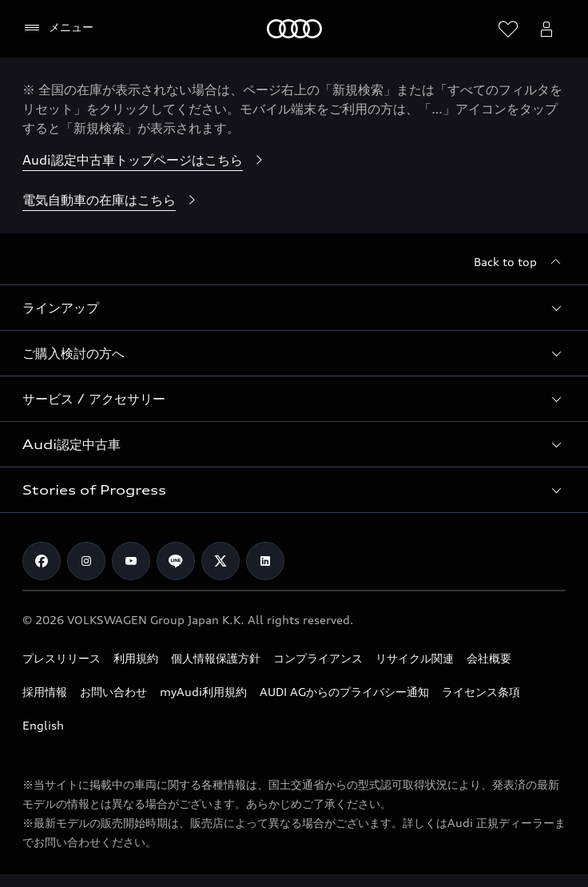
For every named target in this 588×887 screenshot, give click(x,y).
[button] (294, 308)
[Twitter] (220, 561)
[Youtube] (131, 561)
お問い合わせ (113, 692)
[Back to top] (520, 262)
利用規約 (136, 658)
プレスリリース (62, 658)
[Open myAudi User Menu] (546, 29)
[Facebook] (42, 561)
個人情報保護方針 (216, 658)
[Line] (176, 561)
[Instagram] (86, 561)
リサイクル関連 (415, 658)
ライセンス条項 (481, 692)
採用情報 (45, 692)
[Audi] (294, 29)
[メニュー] (58, 28)
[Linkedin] (265, 561)
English (43, 725)
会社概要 (489, 658)
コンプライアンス (318, 658)
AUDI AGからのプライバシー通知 (344, 692)
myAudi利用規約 (203, 692)
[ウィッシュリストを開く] (508, 29)
